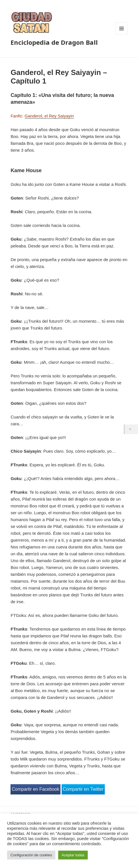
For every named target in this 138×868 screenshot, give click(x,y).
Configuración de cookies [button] (31, 855)
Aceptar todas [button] (73, 855)
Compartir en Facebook (35, 789)
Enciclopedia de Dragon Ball (54, 42)
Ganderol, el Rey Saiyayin (49, 116)
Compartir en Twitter (83, 789)
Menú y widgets (122, 34)
